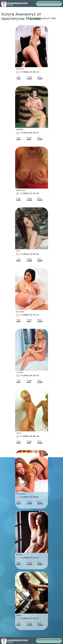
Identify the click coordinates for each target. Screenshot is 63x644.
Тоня (19, 433)
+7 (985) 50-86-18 (28, 436)
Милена (20, 69)
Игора (19, 554)
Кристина (21, 190)
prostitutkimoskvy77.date (43, 18)
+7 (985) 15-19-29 (28, 194)
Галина (20, 372)
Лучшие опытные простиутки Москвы (49, 3)
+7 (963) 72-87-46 (28, 254)
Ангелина (21, 494)
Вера (19, 615)
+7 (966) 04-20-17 (28, 133)
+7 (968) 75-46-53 (28, 72)
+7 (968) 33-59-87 (28, 497)
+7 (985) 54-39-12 (28, 315)
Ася (18, 251)
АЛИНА (20, 129)
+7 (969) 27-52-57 (28, 558)
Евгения (20, 312)
